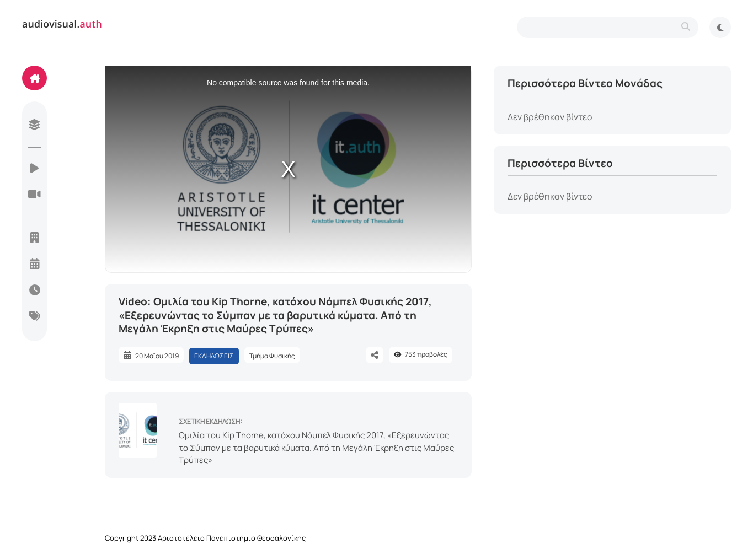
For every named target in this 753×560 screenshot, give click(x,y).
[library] (34, 126)
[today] (34, 291)
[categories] (34, 317)
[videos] (34, 169)
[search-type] (608, 27)
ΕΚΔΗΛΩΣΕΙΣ (214, 356)
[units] (34, 239)
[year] (34, 265)
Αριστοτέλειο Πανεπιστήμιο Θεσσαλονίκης (232, 538)
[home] (34, 78)
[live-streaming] (34, 195)
